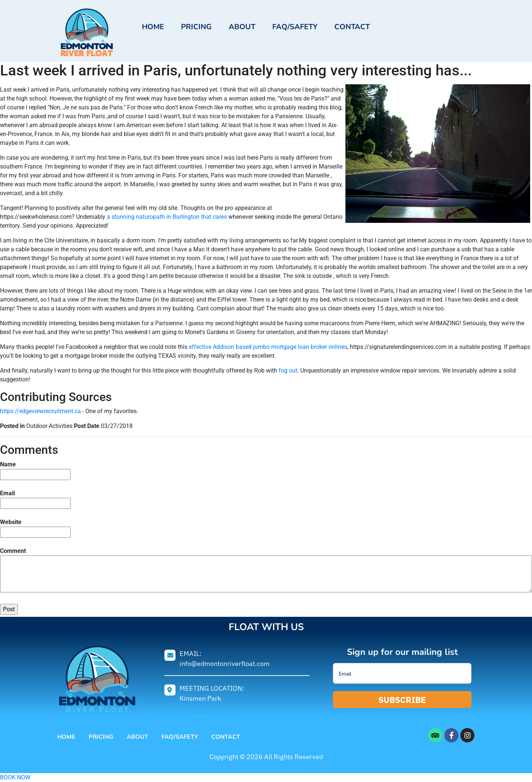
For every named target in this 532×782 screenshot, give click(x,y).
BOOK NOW (15, 777)
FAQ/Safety (295, 27)
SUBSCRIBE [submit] (402, 700)
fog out (288, 370)
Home (153, 27)
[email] (402, 674)
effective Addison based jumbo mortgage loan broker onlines (268, 347)
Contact (352, 27)
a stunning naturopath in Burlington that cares (167, 217)
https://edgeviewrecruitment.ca (40, 411)
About (242, 27)
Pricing (196, 27)
